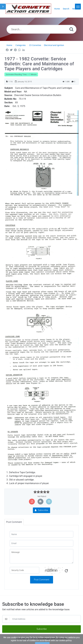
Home (9, 45)
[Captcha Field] (24, 570)
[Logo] (28, 9)
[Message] (41, 556)
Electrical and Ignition (54, 45)
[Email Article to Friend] (49, 501)
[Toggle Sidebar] (3, 7)
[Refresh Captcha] (66, 571)
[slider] (42, 492)
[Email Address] (41, 619)
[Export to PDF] (32, 501)
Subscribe (41, 510)
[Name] (41, 534)
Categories (21, 45)
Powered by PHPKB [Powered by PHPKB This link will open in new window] (26, 638)
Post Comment (42, 580)
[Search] (71, 29)
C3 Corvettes (35, 45)
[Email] (41, 543)
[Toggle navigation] (78, 7)
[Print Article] (40, 501)
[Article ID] (7, 82)
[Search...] (41, 29)
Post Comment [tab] (14, 522)
